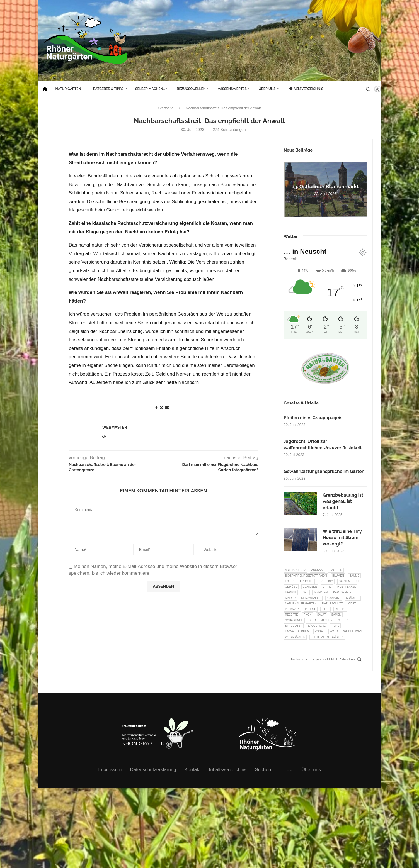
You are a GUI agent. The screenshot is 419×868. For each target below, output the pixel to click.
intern (290, 770)
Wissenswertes (232, 89)
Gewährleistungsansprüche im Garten (324, 471)
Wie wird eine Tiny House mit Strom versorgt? (342, 538)
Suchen (263, 770)
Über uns (267, 89)
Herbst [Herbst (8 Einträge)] (291, 592)
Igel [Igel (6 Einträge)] (305, 592)
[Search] (368, 89)
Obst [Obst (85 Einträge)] (352, 604)
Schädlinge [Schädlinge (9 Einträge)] (294, 620)
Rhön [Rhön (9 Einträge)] (307, 615)
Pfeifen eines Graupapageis (313, 418)
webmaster (115, 427)
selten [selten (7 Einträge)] (343, 620)
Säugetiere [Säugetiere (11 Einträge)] (316, 626)
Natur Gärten (68, 89)
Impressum (110, 770)
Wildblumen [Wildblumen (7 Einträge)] (353, 631)
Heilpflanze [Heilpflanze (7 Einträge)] (347, 587)
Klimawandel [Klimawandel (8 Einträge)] (311, 598)
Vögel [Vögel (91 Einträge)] (319, 631)
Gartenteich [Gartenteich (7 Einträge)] (349, 581)
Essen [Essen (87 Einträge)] (290, 581)
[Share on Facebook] (156, 408)
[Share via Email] (167, 408)
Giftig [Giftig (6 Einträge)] (327, 587)
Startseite (166, 108)
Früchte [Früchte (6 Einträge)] (307, 581)
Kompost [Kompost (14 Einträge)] (334, 598)
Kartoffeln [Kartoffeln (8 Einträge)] (342, 592)
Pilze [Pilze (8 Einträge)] (326, 609)
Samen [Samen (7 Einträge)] (336, 615)
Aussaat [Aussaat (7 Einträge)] (318, 570)
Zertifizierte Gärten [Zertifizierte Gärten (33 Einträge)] (327, 637)
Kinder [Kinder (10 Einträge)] (290, 598)
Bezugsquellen (191, 89)
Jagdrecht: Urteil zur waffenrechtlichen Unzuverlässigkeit (323, 444)
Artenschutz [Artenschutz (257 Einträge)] (296, 570)
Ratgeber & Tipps (108, 89)
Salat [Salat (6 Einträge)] (322, 615)
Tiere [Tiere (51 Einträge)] (335, 626)
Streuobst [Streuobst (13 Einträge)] (294, 626)
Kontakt (193, 770)
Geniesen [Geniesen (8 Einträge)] (310, 587)
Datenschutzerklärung (153, 770)
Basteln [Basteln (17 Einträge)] (336, 570)
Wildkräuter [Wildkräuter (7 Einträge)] (295, 637)
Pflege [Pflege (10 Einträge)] (310, 609)
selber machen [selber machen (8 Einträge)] (321, 620)
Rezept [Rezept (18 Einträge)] (340, 609)
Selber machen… (150, 89)
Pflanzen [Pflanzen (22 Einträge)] (292, 609)
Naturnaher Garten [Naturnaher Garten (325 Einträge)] (301, 604)
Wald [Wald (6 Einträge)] (334, 631)
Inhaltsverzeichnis (306, 89)
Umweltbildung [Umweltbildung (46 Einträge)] (297, 631)
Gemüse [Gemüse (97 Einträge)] (291, 587)
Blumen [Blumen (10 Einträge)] (338, 576)
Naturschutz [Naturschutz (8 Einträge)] (332, 604)
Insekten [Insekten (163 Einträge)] (321, 592)
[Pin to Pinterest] (161, 408)
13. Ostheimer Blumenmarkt (325, 186)
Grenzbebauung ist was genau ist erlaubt (343, 501)
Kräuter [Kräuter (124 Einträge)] (353, 598)
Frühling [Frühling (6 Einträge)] (326, 581)
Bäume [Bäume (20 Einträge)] (355, 576)
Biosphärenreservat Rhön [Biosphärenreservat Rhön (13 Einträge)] (306, 576)
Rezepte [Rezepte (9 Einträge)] (292, 615)
